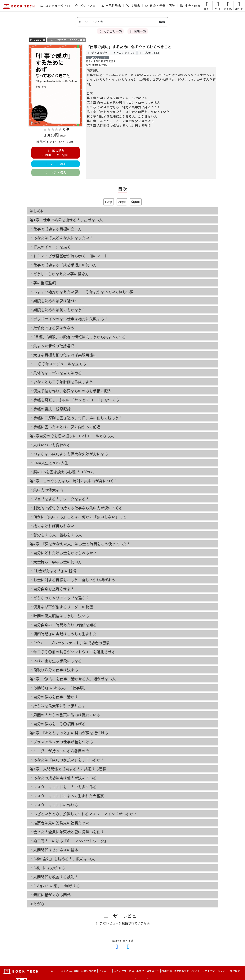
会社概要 (235, 971)
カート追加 (56, 164)
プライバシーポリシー (215, 971)
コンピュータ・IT (55, 6)
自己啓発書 (111, 6)
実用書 (133, 6)
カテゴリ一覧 (110, 31)
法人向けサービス (124, 971)
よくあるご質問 (70, 971)
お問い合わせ (89, 971)
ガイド (55, 971)
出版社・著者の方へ (148, 971)
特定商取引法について (187, 971)
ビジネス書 (85, 6)
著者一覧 (138, 31)
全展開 (136, 202)
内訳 (70, 142)
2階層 (122, 202)
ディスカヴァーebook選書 (67, 40)
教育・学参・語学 (160, 6)
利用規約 (167, 971)
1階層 (109, 202)
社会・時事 (190, 6)
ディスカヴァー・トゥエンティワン (111, 53)
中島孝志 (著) (149, 53)
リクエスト (105, 971)
